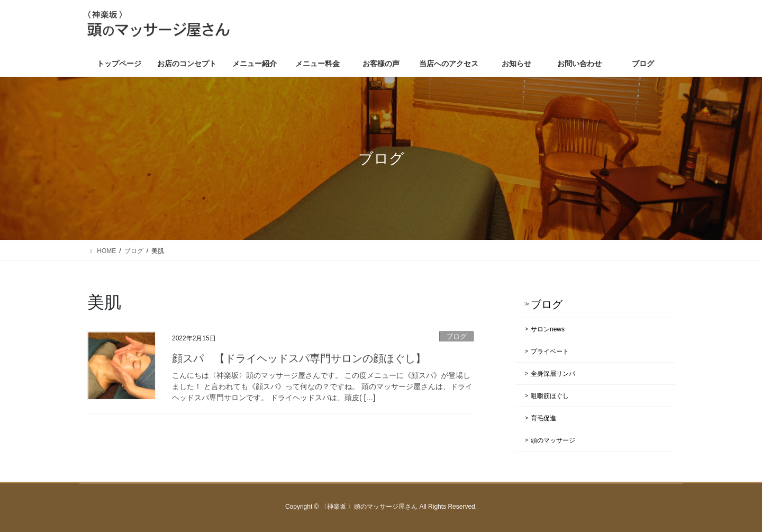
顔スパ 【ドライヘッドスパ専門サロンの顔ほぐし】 (299, 358)
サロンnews (548, 329)
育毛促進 (543, 418)
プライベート (550, 351)
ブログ (456, 336)
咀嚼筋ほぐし (550, 396)
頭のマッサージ (553, 440)
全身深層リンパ (553, 374)
